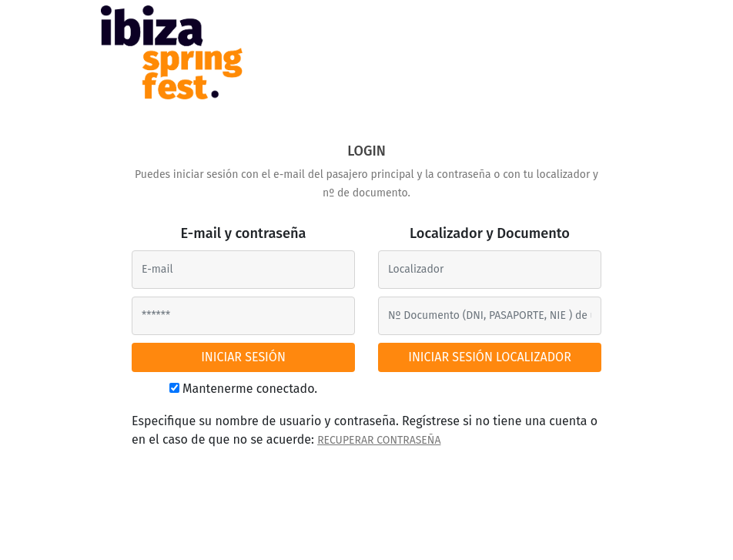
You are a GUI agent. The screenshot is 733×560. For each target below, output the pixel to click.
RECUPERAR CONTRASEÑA (379, 440)
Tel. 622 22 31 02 (470, 533)
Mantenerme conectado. (250, 389)
